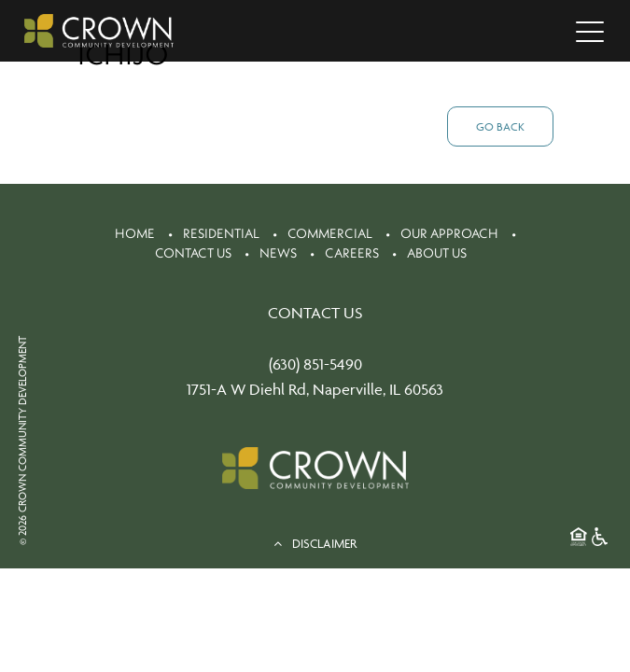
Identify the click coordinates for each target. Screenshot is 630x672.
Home (135, 233)
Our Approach (449, 233)
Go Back (500, 126)
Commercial (330, 233)
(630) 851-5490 (315, 364)
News (278, 253)
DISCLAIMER (315, 543)
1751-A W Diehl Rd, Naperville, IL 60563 (315, 389)
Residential (221, 233)
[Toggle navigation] (590, 31)
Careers (352, 253)
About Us (437, 253)
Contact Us (193, 253)
